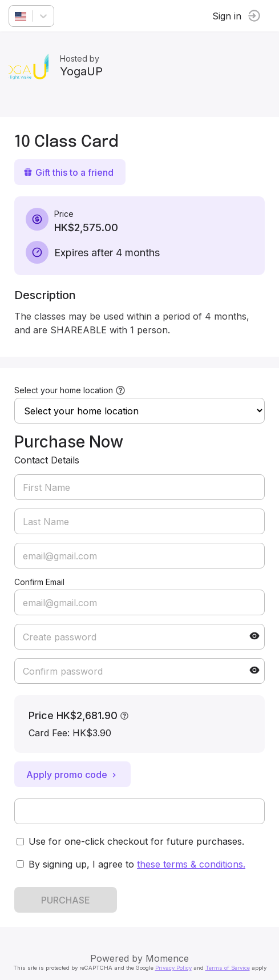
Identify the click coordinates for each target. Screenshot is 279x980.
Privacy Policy (173, 968)
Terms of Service (228, 968)
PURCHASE (66, 900)
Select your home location (64, 390)
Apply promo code (72, 775)
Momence (167, 958)
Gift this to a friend (68, 172)
